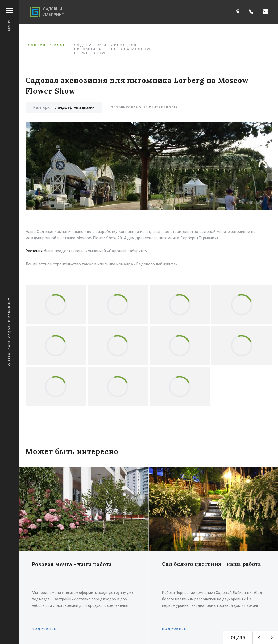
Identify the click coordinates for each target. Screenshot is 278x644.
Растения (34, 251)
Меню (9, 20)
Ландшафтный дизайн (75, 107)
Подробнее (44, 629)
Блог (60, 45)
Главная (36, 45)
